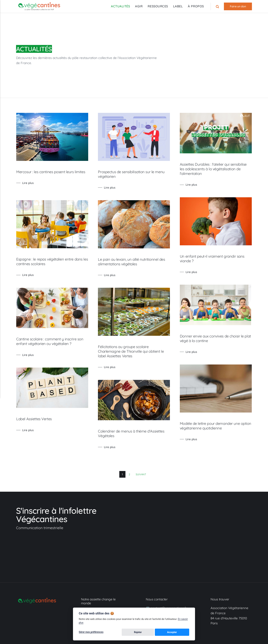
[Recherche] (218, 6)
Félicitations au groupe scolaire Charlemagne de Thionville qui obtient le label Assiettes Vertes (136, 355)
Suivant (141, 474)
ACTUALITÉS (120, 6)
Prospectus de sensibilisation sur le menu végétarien (136, 174)
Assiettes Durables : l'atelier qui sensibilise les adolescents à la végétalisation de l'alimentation (221, 169)
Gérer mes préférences (91, 632)
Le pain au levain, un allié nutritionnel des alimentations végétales (136, 263)
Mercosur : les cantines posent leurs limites (47, 174)
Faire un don (238, 6)
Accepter (181, 632)
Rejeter (164, 632)
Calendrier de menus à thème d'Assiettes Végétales (136, 439)
